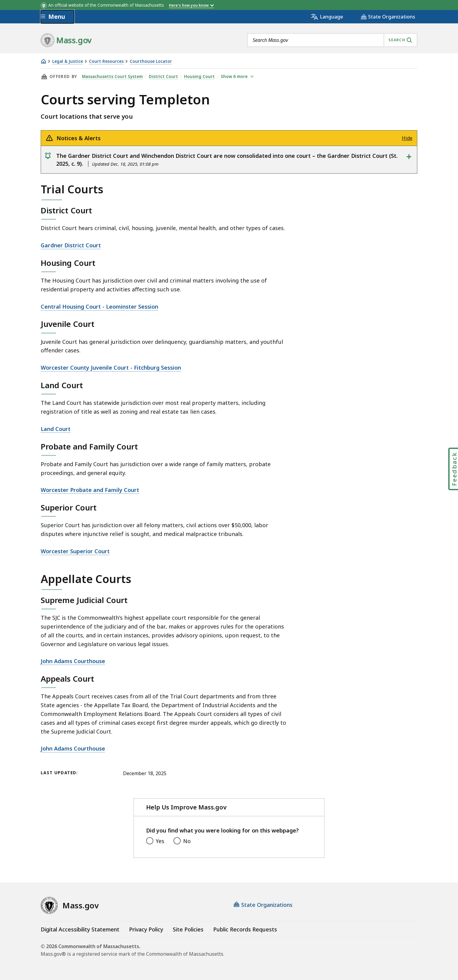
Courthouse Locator (151, 61)
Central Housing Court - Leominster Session (99, 307)
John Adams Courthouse (73, 661)
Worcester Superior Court (75, 551)
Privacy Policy (146, 929)
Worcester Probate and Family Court (90, 490)
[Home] (43, 61)
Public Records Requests (245, 929)
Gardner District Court (71, 245)
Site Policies (188, 929)
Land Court (56, 429)
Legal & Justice (68, 61)
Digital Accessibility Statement (80, 929)
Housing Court (199, 76)
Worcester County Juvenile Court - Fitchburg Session (111, 368)
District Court (163, 76)
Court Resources (106, 61)
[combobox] (332, 40)
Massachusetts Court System (112, 76)
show (235, 76)
